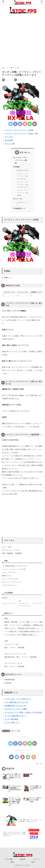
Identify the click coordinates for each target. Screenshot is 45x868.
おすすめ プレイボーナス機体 (16, 709)
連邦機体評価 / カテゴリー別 (15, 706)
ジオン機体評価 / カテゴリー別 (16, 702)
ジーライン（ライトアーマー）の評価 (19, 130)
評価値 (17, 167)
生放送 (12, 862)
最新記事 (22, 859)
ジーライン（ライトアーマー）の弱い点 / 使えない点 (22, 185)
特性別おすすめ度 (22, 170)
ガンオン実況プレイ (12, 723)
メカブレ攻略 (8, 859)
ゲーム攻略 (6, 731)
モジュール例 (10, 144)
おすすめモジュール (22, 204)
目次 (21, 153)
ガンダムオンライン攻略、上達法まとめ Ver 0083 (23, 712)
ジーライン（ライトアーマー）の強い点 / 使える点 (22, 176)
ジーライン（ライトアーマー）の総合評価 (22, 193)
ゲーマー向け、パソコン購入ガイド (18, 699)
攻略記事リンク (20, 208)
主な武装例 (9, 140)
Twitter (33, 862)
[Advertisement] (22, 40)
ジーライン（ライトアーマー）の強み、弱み (21, 133)
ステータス (9, 137)
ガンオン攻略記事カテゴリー (16, 716)
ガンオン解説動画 (11, 719)
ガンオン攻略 (16, 731)
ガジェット (37, 859)
